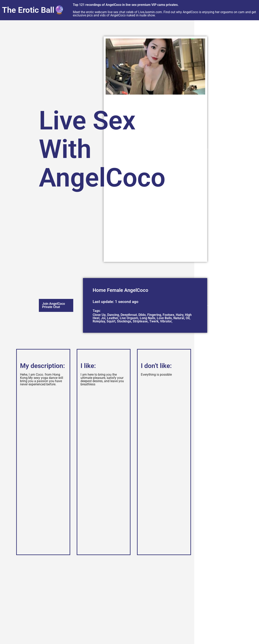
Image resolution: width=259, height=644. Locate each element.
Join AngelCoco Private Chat (54, 305)
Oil (188, 318)
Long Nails (148, 318)
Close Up (99, 315)
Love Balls (164, 318)
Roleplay (99, 321)
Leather (113, 318)
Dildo (142, 315)
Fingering (154, 315)
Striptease (140, 321)
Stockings (124, 321)
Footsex (168, 315)
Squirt (111, 321)
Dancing (113, 315)
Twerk (154, 321)
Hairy (180, 315)
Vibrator (166, 321)
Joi (103, 318)
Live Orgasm (129, 318)
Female (115, 290)
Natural (179, 318)
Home (99, 290)
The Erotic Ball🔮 (33, 10)
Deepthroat (129, 315)
